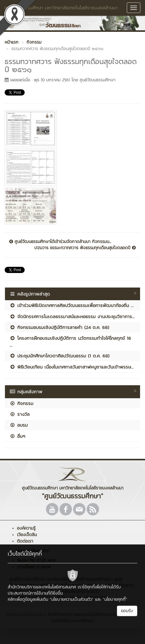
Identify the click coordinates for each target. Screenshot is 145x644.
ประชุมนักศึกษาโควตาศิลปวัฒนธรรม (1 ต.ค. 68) (60, 356)
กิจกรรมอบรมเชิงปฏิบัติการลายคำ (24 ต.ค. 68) (59, 327)
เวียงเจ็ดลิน (27, 535)
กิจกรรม (21, 403)
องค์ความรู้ (26, 528)
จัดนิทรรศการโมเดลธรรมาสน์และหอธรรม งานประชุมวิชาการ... (72, 316)
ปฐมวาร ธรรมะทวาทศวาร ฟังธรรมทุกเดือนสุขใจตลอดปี (85, 248)
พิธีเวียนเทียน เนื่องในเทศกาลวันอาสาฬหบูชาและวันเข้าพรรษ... (72, 367)
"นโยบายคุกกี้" (115, 599)
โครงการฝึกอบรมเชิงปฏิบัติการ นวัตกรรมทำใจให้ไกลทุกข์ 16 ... (70, 341)
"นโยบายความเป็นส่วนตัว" (72, 599)
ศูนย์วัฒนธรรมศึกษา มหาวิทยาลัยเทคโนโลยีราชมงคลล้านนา (61, 8)
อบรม (19, 425)
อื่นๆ (17, 436)
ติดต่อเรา (25, 541)
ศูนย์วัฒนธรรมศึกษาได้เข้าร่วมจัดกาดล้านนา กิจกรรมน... (60, 242)
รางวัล (20, 414)
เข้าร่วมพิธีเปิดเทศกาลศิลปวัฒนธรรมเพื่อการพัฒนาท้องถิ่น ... (72, 305)
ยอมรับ (127, 611)
